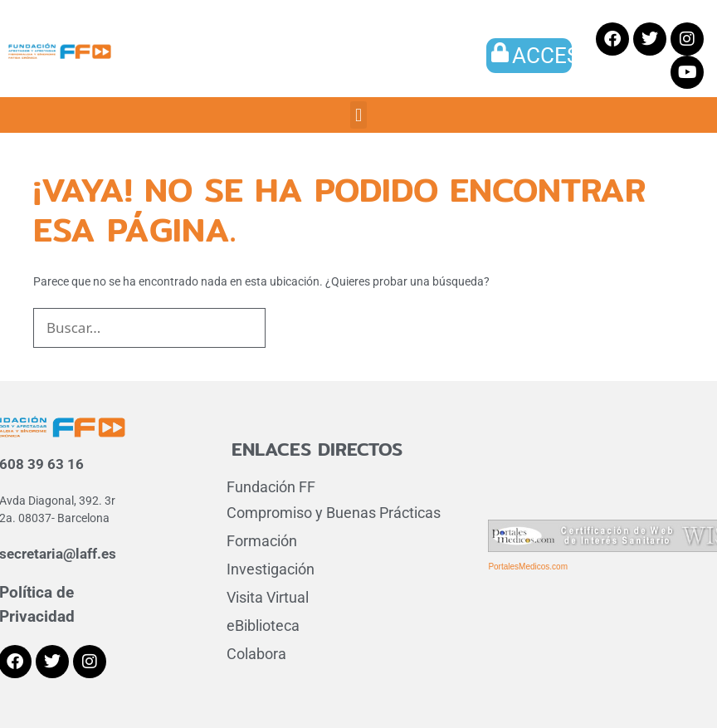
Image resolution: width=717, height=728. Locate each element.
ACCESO (553, 56)
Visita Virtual (268, 597)
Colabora (256, 654)
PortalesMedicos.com (528, 567)
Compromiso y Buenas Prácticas (334, 513)
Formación (262, 541)
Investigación (271, 569)
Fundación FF (271, 487)
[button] (358, 115)
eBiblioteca (263, 625)
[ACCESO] (500, 52)
